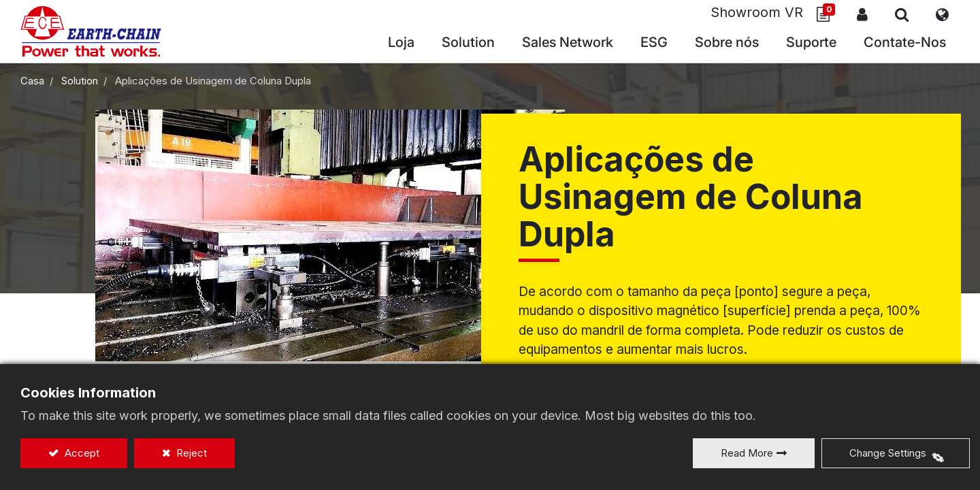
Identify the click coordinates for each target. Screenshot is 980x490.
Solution (80, 81)
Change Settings (888, 453)
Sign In (862, 14)
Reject (190, 453)
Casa (32, 81)
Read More (747, 453)
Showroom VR (757, 13)
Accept (81, 453)
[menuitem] (568, 44)
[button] (902, 14)
